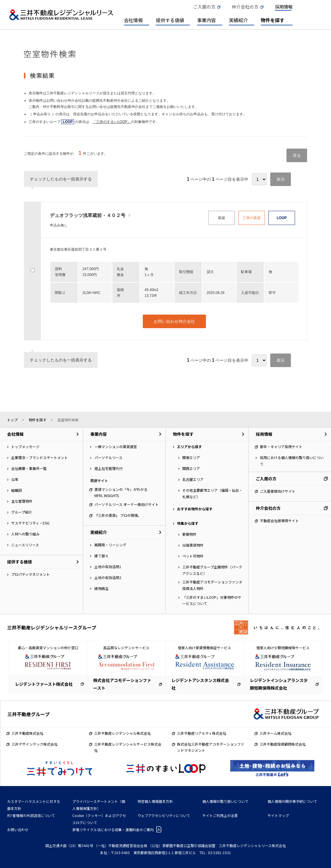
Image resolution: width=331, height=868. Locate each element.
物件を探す (273, 20)
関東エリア (191, 457)
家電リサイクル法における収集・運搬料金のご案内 (113, 830)
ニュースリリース (25, 545)
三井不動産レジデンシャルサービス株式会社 (128, 747)
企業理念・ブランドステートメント (40, 457)
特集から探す (188, 523)
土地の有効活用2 (108, 577)
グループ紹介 (22, 512)
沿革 (15, 479)
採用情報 (284, 7)
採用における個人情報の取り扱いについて (292, 461)
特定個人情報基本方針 (155, 801)
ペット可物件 (193, 556)
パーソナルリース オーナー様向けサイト (127, 504)
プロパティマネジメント (31, 574)
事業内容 (207, 20)
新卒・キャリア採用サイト (281, 447)
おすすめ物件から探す (195, 509)
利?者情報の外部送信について (31, 815)
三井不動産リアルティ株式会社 (202, 733)
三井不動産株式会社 (27, 733)
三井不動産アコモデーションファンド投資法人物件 (212, 585)
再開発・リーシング (110, 545)
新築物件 (189, 534)
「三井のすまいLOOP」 (112, 122)
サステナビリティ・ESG (30, 523)
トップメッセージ (25, 447)
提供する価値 (170, 20)
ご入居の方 (204, 7)
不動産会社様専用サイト (279, 521)
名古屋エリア (193, 479)
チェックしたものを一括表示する (61, 179)
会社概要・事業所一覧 (29, 468)
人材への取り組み (25, 534)
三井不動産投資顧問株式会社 (283, 744)
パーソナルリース (108, 457)
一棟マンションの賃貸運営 (116, 447)
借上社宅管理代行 (109, 468)
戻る (297, 155)
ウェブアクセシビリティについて (164, 815)
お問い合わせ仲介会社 (174, 321)
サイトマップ (278, 815)
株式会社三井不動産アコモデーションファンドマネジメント (211, 747)
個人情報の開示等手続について (292, 801)
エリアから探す (189, 447)
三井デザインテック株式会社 (35, 744)
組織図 (17, 490)
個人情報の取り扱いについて (225, 801)
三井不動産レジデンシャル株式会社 (122, 733)
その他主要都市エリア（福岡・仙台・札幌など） (212, 493)
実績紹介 (238, 20)
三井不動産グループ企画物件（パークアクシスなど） (212, 570)
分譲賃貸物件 (193, 545)
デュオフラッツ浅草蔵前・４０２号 (88, 215)
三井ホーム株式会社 (276, 733)
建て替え (101, 556)
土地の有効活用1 (108, 567)
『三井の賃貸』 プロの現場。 (118, 515)
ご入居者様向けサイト (278, 491)
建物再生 (101, 588)
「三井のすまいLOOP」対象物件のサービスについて (212, 600)
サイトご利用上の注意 (220, 815)
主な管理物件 (22, 501)
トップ (12, 420)
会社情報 (133, 20)
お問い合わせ (18, 830)
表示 (281, 179)
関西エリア (191, 468)
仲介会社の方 (245, 7)
